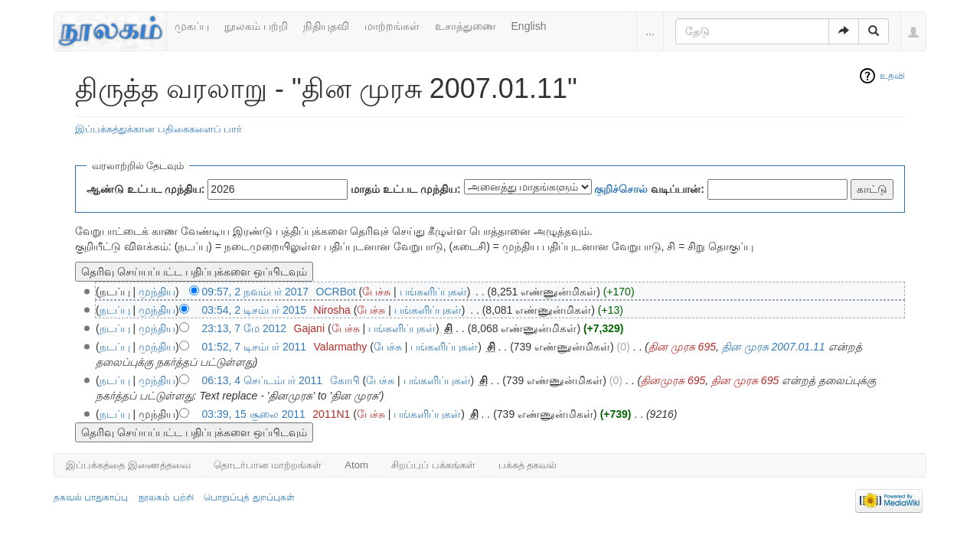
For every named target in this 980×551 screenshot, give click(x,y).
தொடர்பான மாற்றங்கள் (268, 465)
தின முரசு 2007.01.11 (774, 347)
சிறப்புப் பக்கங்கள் (433, 465)
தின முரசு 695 (682, 347)
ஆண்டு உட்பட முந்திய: (145, 189)
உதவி (892, 76)
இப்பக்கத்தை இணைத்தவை (128, 465)
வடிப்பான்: (649, 189)
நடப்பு (115, 310)
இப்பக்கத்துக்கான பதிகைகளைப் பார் (158, 129)
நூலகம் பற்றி (256, 26)
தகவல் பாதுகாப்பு (91, 497)
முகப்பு (192, 26)
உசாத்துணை (465, 26)
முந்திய (157, 292)
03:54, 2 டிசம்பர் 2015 (255, 310)
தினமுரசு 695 (673, 380)
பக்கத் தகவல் (528, 465)
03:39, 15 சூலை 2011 (254, 414)
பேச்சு (376, 292)
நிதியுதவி (326, 26)
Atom (356, 465)
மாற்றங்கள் (392, 26)
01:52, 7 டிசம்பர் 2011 (255, 347)
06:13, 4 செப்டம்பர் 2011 (263, 380)
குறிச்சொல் (621, 189)
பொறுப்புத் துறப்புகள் (249, 497)
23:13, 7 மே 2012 (245, 328)
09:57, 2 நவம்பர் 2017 (256, 292)
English (529, 26)
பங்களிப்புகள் (433, 292)
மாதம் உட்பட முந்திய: (405, 189)
